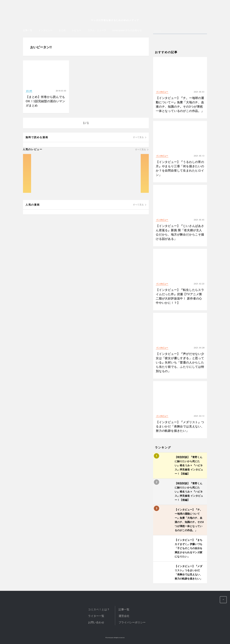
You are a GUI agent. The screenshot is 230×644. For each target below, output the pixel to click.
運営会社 (124, 616)
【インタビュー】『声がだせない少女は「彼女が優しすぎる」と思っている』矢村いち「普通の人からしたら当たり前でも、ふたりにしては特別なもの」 (180, 363)
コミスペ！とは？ (99, 609)
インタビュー (45, 30)
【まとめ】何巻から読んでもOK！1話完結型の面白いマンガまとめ (45, 101)
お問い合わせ (96, 622)
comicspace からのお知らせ (127, 30)
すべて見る (138, 137)
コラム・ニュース (97, 30)
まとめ (62, 30)
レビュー (77, 30)
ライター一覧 (96, 616)
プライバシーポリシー (132, 622)
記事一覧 (28, 30)
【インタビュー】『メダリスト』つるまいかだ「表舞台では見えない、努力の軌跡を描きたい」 (180, 426)
